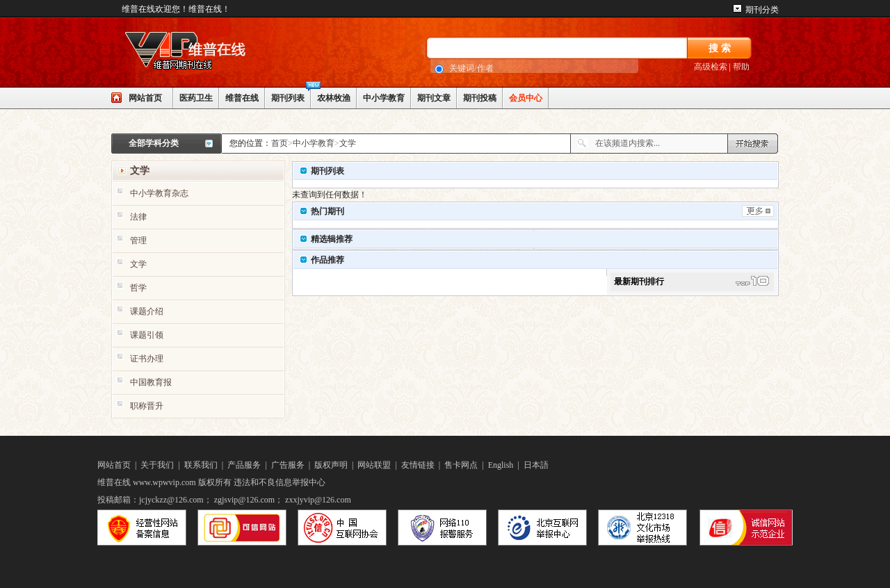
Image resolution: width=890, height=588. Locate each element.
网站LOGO (216, 53)
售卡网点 (461, 465)
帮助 (741, 67)
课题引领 (147, 335)
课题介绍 (147, 311)
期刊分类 (762, 10)
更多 (758, 211)
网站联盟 (374, 465)
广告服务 (288, 465)
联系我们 (201, 465)
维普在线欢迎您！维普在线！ (176, 9)
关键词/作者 (471, 68)
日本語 (536, 465)
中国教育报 (151, 382)
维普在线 (242, 98)
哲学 (138, 288)
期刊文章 (434, 98)
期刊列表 (288, 98)
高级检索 (711, 67)
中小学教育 (384, 98)
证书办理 (147, 359)
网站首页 (145, 98)
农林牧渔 (334, 98)
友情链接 (418, 465)
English (501, 465)
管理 (138, 240)
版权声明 (331, 465)
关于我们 (157, 465)
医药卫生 (196, 98)
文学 (348, 143)
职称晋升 (147, 406)
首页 (280, 143)
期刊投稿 (480, 98)
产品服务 (244, 465)
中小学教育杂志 (159, 193)
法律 (138, 217)
